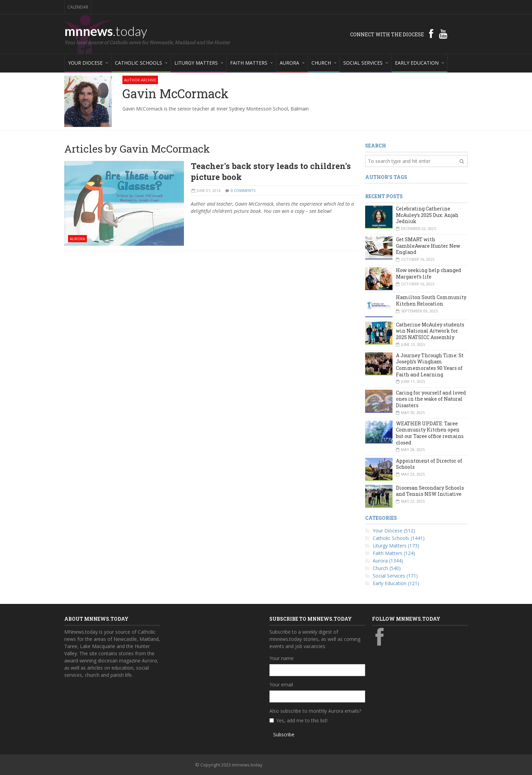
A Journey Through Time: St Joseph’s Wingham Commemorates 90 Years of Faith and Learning (430, 365)
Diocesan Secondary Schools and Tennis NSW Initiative (430, 491)
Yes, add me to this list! (302, 720)
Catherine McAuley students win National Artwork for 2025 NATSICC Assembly (430, 331)
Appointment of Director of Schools (429, 464)
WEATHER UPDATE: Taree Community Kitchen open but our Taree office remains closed (430, 433)
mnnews (106, 31)
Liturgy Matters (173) (396, 546)
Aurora (77, 239)
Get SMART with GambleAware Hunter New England (428, 246)
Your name (282, 658)
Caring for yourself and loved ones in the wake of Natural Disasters (431, 399)
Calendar (78, 7)
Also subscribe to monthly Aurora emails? (315, 711)
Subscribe (284, 734)
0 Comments (243, 190)
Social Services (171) (395, 576)
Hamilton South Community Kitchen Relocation (431, 300)
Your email (281, 684)
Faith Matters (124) (394, 553)
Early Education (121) (396, 583)
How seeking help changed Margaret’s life (429, 273)
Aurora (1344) (388, 561)
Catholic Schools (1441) (399, 538)
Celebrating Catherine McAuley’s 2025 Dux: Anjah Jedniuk (427, 215)
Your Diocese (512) (394, 531)
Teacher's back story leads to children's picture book (271, 171)
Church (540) (387, 568)
